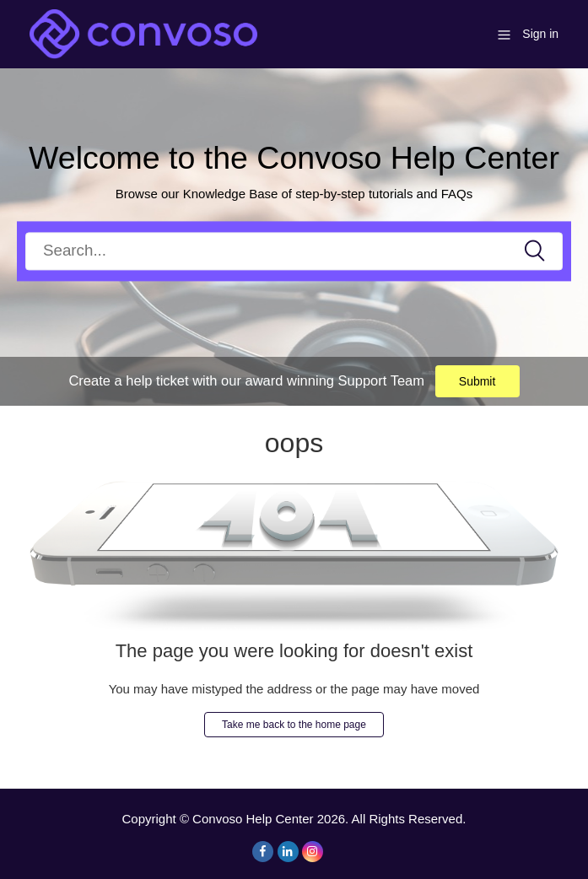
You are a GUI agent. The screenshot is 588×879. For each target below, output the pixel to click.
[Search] (294, 251)
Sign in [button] (540, 34)
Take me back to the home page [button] (294, 725)
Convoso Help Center (253, 819)
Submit (477, 381)
